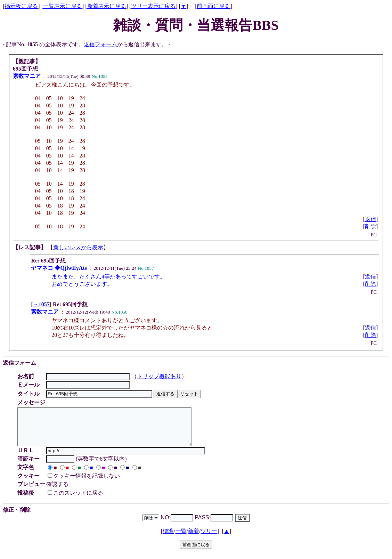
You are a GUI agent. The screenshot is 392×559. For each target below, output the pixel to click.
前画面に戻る (213, 6)
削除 (370, 226)
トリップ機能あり (160, 376)
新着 (194, 538)
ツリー (209, 538)
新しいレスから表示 (78, 247)
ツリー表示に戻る (153, 6)
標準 (168, 538)
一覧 (181, 538)
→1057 (41, 304)
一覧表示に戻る (63, 6)
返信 (370, 219)
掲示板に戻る (21, 6)
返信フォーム (100, 44)
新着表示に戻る (107, 6)
